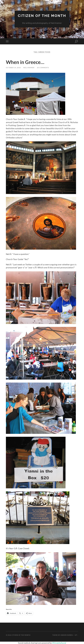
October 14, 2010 (13, 68)
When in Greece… (25, 62)
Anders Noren (67, 635)
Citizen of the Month (42, 16)
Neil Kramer (29, 68)
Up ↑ (76, 635)
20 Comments (43, 68)
